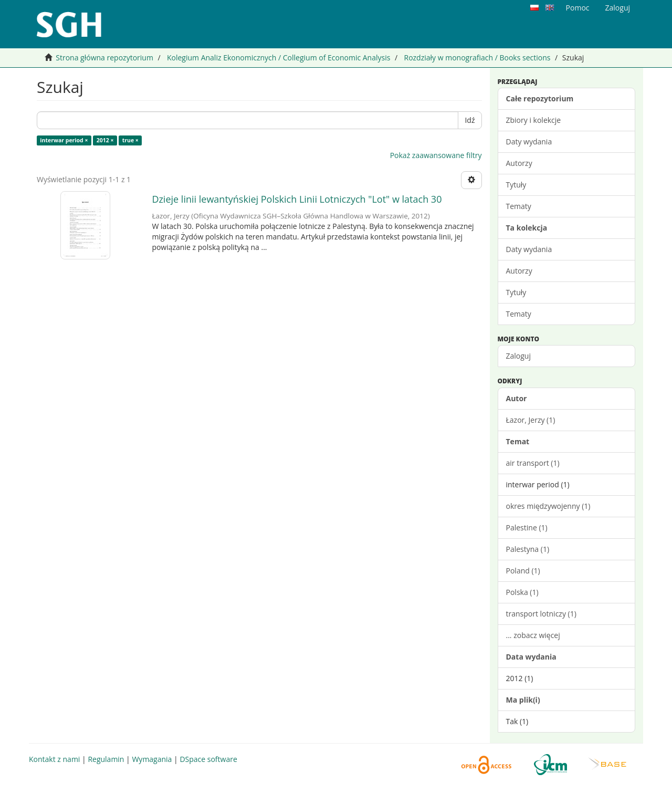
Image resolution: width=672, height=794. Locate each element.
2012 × (105, 140)
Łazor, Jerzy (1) (531, 420)
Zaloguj (518, 356)
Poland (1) (523, 571)
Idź (470, 120)
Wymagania (152, 759)
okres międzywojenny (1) (548, 506)
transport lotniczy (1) (541, 614)
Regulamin (106, 759)
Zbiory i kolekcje (534, 120)
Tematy (519, 206)
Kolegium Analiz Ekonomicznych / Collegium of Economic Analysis (279, 58)
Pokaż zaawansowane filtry (436, 155)
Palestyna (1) (528, 549)
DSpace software (208, 759)
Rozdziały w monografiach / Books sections (477, 58)
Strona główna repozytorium (104, 58)
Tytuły (516, 185)
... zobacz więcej (533, 635)
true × (130, 140)
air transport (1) (533, 463)
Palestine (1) (527, 527)
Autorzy (519, 163)
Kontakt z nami (54, 759)
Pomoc (578, 8)
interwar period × (64, 140)
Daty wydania (529, 142)
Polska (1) (522, 592)
